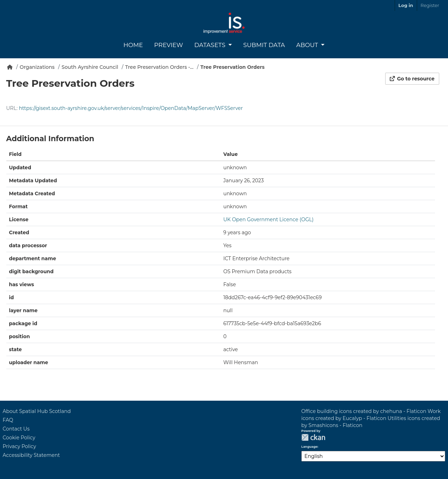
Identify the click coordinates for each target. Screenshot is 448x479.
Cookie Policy (19, 438)
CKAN (313, 437)
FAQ (8, 420)
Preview (168, 45)
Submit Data (264, 45)
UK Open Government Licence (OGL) (269, 219)
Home (133, 45)
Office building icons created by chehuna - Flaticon (364, 411)
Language (309, 447)
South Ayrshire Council (90, 67)
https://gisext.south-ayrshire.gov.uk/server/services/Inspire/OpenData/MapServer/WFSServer (131, 108)
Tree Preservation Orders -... (159, 67)
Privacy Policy (19, 446)
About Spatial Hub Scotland (37, 411)
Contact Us (16, 429)
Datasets (211, 45)
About (308, 45)
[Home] (10, 67)
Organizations (37, 67)
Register (430, 5)
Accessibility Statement (31, 455)
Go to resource (412, 79)
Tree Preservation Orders (232, 67)
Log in (406, 5)
